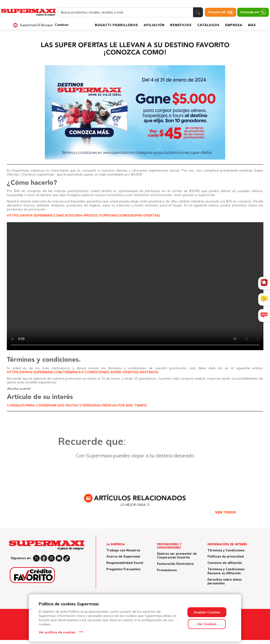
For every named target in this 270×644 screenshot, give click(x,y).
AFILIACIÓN (154, 25)
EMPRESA (234, 25)
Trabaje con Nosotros (123, 550)
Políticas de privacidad (226, 556)
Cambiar (62, 25)
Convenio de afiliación (225, 563)
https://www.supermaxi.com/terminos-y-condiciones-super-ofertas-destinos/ (82, 372)
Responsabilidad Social (125, 563)
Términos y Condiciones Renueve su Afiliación (226, 571)
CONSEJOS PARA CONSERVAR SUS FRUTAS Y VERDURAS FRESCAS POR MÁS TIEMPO (77, 405)
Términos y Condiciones (226, 550)
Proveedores (167, 570)
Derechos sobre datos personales (225, 581)
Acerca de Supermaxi (123, 556)
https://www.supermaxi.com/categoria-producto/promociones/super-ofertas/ (83, 215)
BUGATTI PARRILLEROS (116, 25)
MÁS (252, 25)
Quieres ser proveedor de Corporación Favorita (177, 556)
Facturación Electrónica (175, 564)
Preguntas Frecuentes (123, 569)
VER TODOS (226, 512)
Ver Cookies (207, 624)
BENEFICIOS (181, 25)
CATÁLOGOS (208, 25)
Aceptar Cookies (207, 612)
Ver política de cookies (57, 632)
